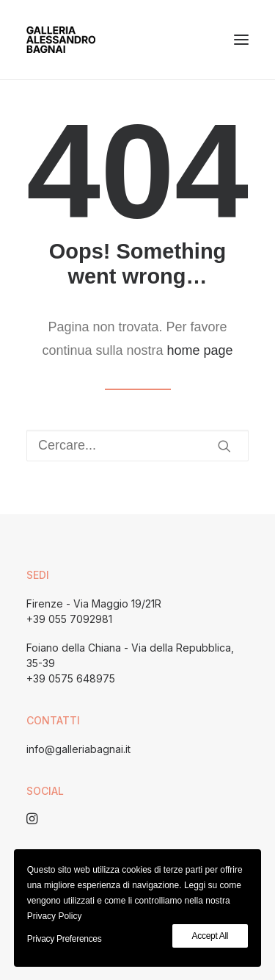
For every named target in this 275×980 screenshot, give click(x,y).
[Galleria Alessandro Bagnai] (61, 40)
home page (200, 350)
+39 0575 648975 (71, 678)
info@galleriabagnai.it (78, 749)
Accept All (210, 936)
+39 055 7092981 (69, 619)
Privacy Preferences (65, 939)
